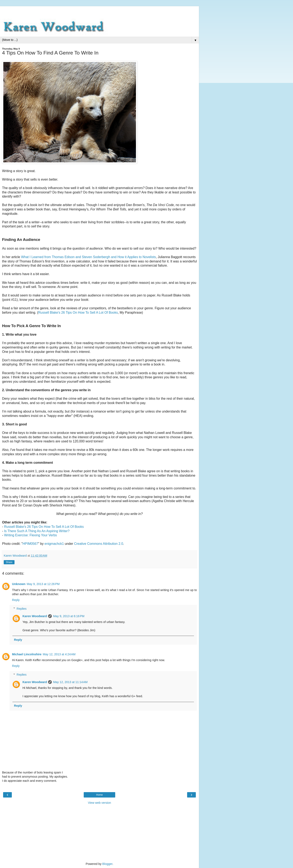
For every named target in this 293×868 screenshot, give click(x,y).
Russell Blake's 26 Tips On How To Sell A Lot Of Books (78, 313)
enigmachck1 (54, 544)
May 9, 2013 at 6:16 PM (69, 616)
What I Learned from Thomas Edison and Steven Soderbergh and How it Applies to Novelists (89, 257)
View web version (99, 803)
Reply (16, 600)
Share (9, 562)
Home (99, 795)
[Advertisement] (99, 11)
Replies (22, 609)
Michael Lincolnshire (27, 654)
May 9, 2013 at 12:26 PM (43, 584)
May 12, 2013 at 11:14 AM (70, 682)
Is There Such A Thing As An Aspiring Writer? (37, 531)
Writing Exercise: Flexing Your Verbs (31, 535)
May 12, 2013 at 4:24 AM (59, 654)
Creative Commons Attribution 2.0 (99, 544)
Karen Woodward (35, 616)
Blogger (107, 864)
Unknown (19, 584)
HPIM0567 (30, 544)
